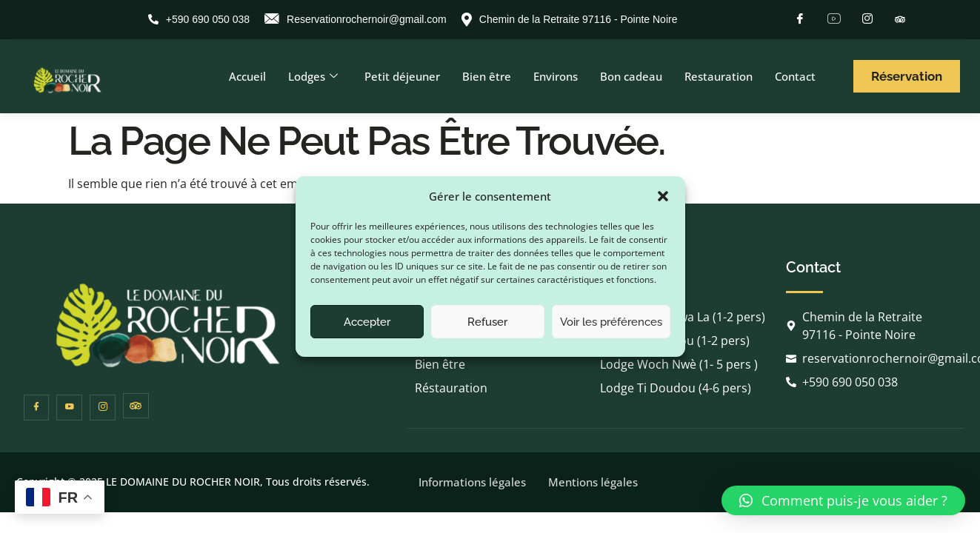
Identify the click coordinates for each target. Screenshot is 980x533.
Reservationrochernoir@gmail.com (356, 20)
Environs (556, 76)
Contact (795, 76)
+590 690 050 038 (199, 19)
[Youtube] (834, 19)
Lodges (313, 76)
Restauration (719, 76)
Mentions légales (593, 483)
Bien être (487, 76)
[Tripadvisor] (900, 18)
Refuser (487, 322)
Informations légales (472, 483)
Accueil (247, 76)
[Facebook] (800, 19)
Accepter (367, 322)
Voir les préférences (611, 322)
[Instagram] (867, 19)
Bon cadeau (631, 76)
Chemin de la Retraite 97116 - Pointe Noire (570, 20)
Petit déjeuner (402, 76)
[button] (663, 196)
